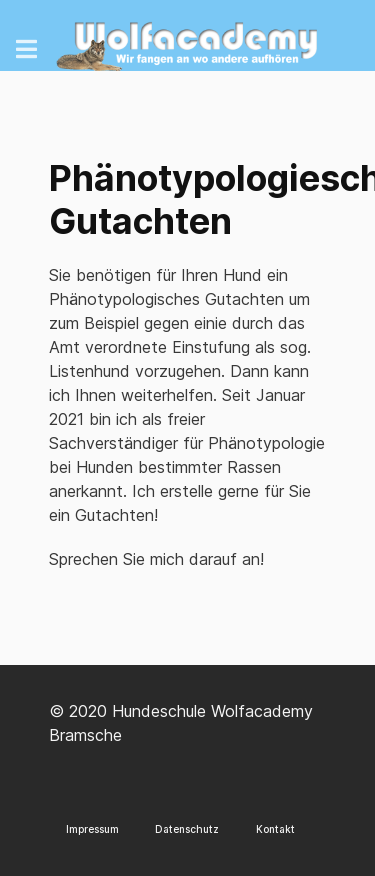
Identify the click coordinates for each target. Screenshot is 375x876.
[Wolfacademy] (187, 40)
